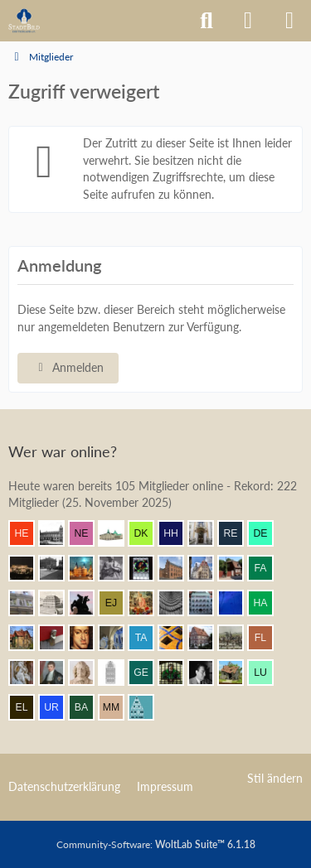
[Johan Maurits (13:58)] (88, 673)
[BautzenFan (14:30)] (207, 603)
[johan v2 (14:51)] (237, 568)
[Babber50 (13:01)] (88, 707)
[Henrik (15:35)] (28, 533)
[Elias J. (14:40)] (118, 603)
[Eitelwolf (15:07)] (118, 568)
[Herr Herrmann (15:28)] (177, 533)
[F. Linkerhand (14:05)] (267, 638)
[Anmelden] (248, 21)
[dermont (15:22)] (267, 533)
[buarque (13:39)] (207, 673)
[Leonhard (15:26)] (207, 533)
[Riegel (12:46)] (148, 707)
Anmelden (68, 367)
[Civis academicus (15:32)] (118, 533)
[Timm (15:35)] (58, 533)
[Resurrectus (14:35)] (148, 603)
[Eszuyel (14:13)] (118, 638)
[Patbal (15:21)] (58, 568)
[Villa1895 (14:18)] (28, 638)
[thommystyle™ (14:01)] (58, 673)
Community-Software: (156, 844)
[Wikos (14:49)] (28, 603)
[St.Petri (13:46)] (177, 673)
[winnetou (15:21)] (28, 568)
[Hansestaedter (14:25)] (267, 603)
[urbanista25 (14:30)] (177, 603)
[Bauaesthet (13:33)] (237, 673)
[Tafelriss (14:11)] (148, 638)
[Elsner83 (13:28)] (28, 707)
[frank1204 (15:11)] (88, 568)
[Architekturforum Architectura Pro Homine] (24, 21)
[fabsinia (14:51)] (267, 568)
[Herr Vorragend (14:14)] (88, 638)
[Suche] (207, 21)
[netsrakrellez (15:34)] (88, 533)
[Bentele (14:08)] (207, 638)
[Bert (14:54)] (207, 568)
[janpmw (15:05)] (177, 568)
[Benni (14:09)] (177, 638)
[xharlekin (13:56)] (118, 673)
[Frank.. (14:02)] (28, 673)
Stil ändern (275, 778)
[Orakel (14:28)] (237, 603)
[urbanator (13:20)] (58, 707)
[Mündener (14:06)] (237, 638)
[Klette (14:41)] (88, 603)
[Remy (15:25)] (237, 533)
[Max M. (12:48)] (118, 707)
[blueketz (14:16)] (58, 638)
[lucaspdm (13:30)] (267, 673)
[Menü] (289, 21)
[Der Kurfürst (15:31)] (148, 533)
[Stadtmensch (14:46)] (58, 603)
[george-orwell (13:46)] (148, 673)
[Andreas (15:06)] (148, 568)
